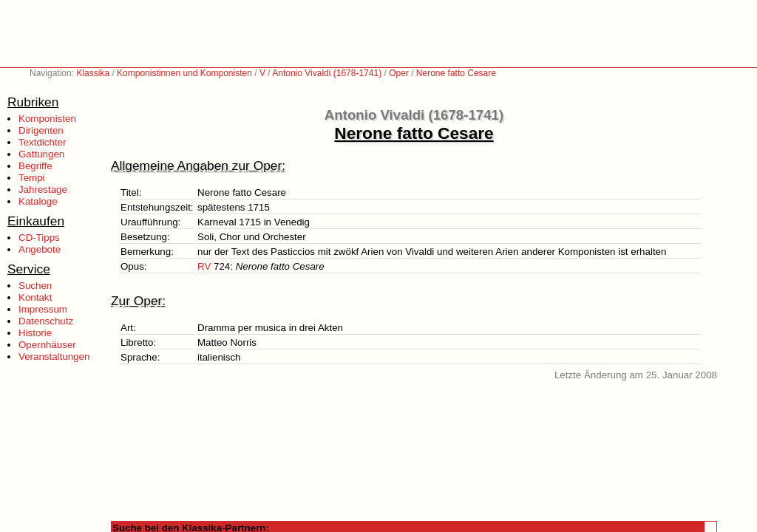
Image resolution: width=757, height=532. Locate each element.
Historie (35, 333)
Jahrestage (43, 190)
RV (204, 266)
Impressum (43, 309)
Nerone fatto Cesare (456, 73)
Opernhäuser (47, 345)
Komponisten (47, 119)
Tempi (32, 178)
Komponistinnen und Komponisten (184, 73)
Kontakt (35, 297)
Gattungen (41, 154)
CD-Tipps (39, 238)
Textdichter (42, 142)
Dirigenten (41, 130)
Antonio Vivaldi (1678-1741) (327, 73)
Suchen (35, 286)
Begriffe (35, 166)
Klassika (93, 73)
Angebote (40, 249)
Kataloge (38, 201)
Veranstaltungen (54, 357)
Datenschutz (46, 321)
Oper (399, 73)
